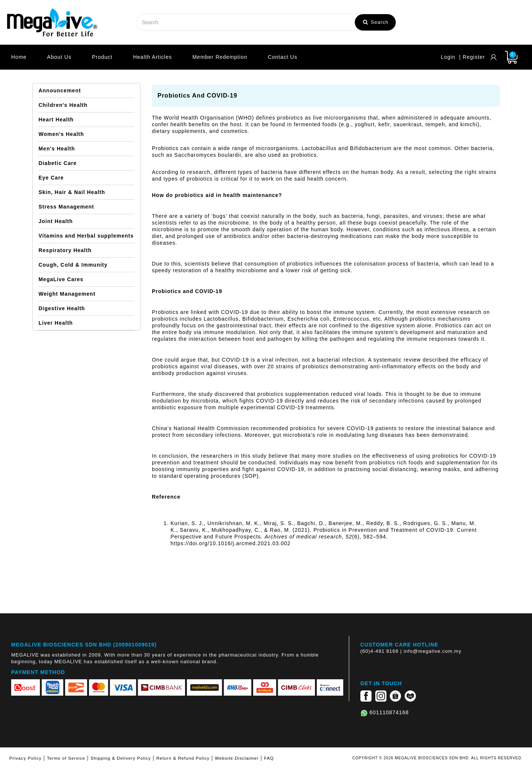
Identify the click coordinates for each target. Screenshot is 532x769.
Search (376, 22)
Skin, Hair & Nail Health (72, 192)
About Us (59, 57)
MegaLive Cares (61, 279)
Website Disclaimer (237, 758)
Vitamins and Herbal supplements (86, 236)
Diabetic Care (57, 163)
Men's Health (57, 149)
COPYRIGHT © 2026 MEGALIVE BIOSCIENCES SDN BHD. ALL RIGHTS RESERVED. (437, 758)
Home (19, 57)
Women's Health (61, 134)
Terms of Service (66, 758)
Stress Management (66, 207)
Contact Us (282, 57)
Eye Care (51, 178)
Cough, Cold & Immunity (73, 265)
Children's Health (63, 105)
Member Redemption (220, 57)
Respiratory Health (65, 250)
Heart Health (56, 120)
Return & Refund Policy (183, 758)
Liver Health (55, 323)
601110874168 (389, 712)
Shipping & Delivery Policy (121, 758)
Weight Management (67, 294)
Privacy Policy (26, 758)
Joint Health (55, 221)
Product (102, 57)
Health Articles (152, 57)
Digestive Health (62, 308)
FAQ (269, 758)
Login (448, 57)
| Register (472, 57)
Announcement (60, 90)
